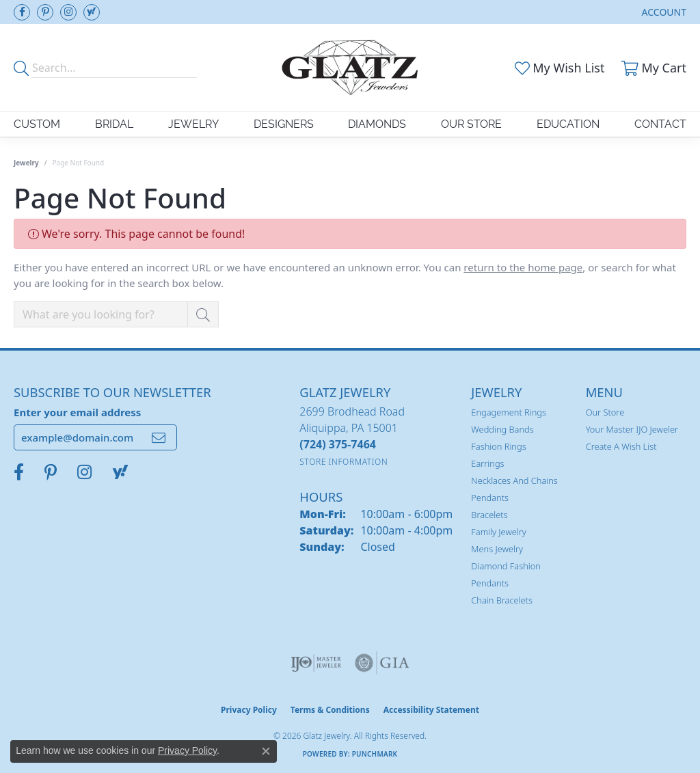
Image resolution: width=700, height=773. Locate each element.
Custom (37, 124)
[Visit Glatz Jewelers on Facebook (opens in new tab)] (22, 12)
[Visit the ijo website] (316, 663)
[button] (663, 12)
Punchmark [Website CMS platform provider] (375, 754)
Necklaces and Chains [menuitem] (514, 480)
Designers (284, 124)
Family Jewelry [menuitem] (499, 532)
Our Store (471, 124)
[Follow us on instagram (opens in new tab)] (68, 12)
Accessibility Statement (431, 710)
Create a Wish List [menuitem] (621, 446)
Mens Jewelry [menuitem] (497, 549)
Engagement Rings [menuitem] (509, 412)
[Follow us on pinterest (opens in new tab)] (45, 12)
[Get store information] (344, 462)
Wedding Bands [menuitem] (502, 429)
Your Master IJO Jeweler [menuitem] (632, 429)
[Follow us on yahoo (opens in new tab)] (92, 12)
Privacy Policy (249, 710)
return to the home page (523, 267)
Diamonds (377, 124)
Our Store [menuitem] (605, 412)
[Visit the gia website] (382, 663)
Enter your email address (77, 412)
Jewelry (193, 124)
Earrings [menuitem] (487, 463)
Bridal (114, 124)
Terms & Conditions (330, 710)
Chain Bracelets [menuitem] (502, 600)
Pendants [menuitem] (490, 498)
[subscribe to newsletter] (159, 437)
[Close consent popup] (266, 751)
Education (568, 124)
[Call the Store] (338, 444)
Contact (660, 124)
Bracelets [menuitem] (489, 515)
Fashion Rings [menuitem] (498, 446)
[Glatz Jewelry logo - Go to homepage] (350, 68)
